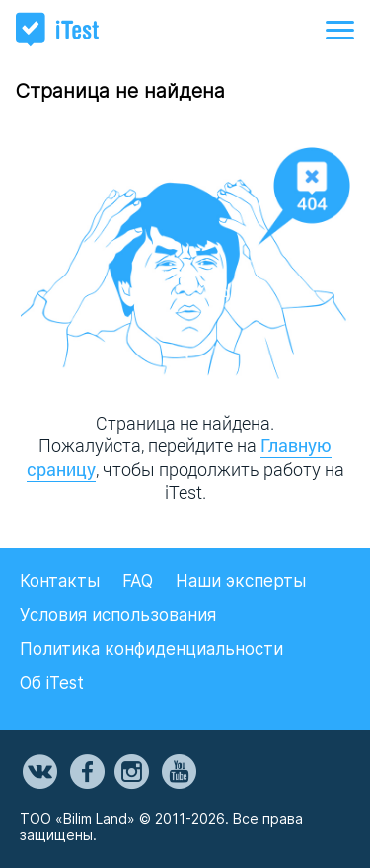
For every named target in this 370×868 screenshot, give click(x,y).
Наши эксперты (241, 581)
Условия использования (118, 615)
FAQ (138, 581)
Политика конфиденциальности (151, 649)
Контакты (60, 581)
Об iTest (52, 683)
